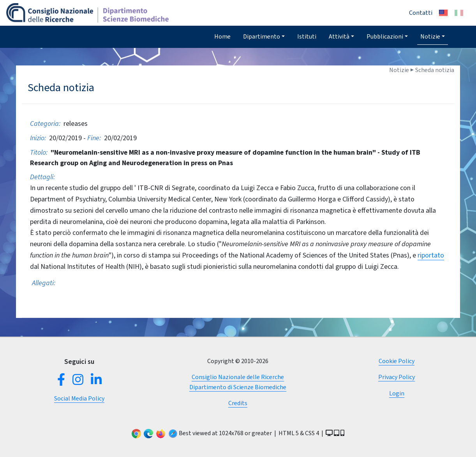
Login (397, 393)
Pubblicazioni (385, 36)
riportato (431, 255)
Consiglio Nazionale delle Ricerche (238, 377)
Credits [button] (238, 403)
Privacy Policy (397, 377)
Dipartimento (262, 36)
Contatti (421, 13)
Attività (339, 36)
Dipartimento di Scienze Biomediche (238, 387)
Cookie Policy (397, 361)
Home (222, 36)
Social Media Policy (79, 398)
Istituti (307, 36)
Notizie (430, 36)
